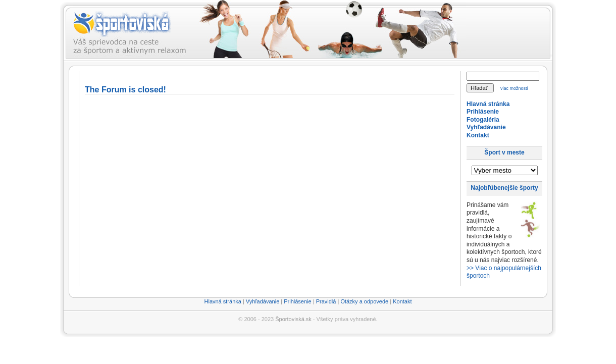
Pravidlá (326, 301)
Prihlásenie (483, 112)
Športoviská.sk (293, 319)
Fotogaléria (483, 120)
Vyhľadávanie (486, 127)
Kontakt (478, 135)
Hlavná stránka (488, 104)
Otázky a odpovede (364, 301)
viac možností (514, 88)
